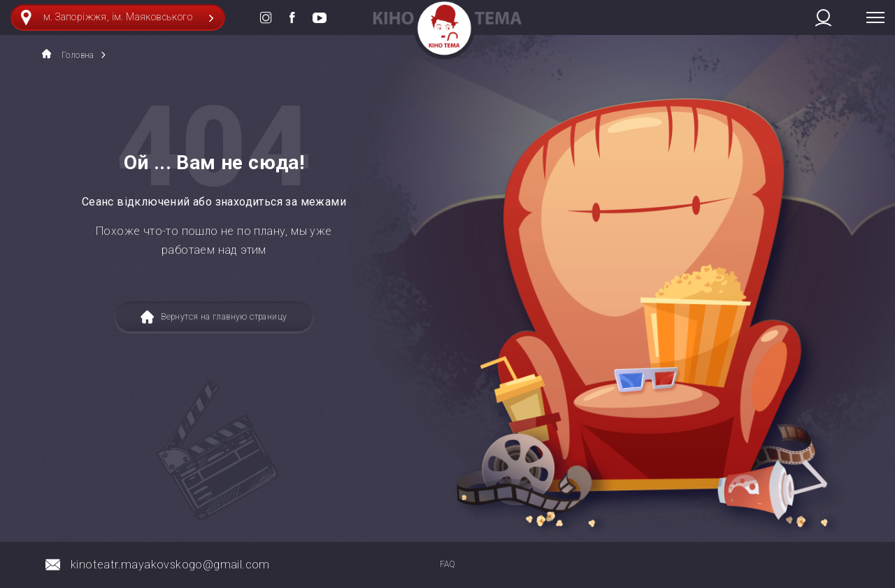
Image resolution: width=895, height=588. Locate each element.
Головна (68, 55)
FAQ (447, 564)
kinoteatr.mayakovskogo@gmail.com (170, 565)
